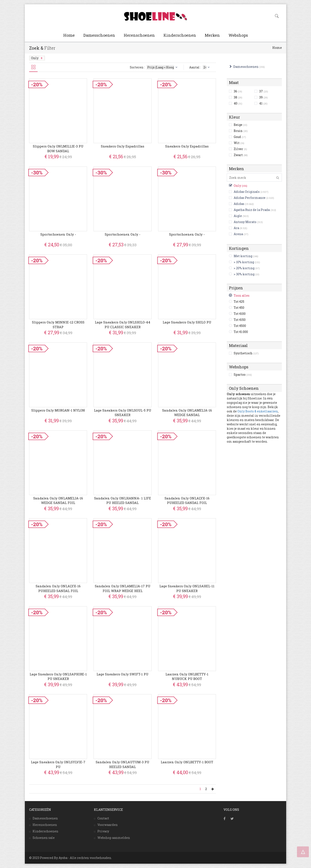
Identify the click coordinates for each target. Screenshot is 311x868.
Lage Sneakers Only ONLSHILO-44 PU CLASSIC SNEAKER (123, 324)
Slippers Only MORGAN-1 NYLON (58, 410)
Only (37, 58)
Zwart (241, 155)
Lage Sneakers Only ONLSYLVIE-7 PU (58, 764)
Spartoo (243, 375)
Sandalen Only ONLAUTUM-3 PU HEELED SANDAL (122, 764)
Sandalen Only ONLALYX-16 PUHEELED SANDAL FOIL (187, 500)
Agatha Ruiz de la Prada (252, 210)
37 (264, 91)
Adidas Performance (250, 198)
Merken (212, 35)
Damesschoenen (99, 35)
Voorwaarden (108, 825)
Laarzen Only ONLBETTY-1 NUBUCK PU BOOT (187, 676)
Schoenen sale (44, 838)
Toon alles (242, 295)
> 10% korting (244, 262)
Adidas (239, 204)
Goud (240, 137)
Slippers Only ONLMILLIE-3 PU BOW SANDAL (58, 148)
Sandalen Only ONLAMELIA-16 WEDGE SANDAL (187, 413)
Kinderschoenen (180, 35)
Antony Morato (245, 222)
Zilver (240, 149)
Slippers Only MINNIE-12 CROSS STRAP (58, 324)
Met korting (243, 256)
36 (238, 91)
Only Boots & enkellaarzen (258, 411)
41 (263, 103)
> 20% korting (244, 268)
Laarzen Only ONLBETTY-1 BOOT (187, 762)
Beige (240, 125)
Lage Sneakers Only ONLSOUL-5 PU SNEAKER (123, 413)
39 (263, 97)
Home (69, 35)
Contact (103, 818)
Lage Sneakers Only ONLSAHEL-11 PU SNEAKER (187, 588)
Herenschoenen (139, 35)
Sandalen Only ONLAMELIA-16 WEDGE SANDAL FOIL (58, 500)
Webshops (238, 35)
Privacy (103, 831)
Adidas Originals (247, 192)
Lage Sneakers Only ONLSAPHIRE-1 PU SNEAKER (58, 676)
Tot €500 (240, 326)
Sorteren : (154, 67)
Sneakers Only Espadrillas (123, 146)
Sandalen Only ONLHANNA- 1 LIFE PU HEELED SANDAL (123, 500)
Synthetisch (246, 353)
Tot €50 (239, 308)
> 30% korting (244, 274)
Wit (239, 143)
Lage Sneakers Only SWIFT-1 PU (122, 674)
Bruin (241, 131)
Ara (236, 228)
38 (238, 97)
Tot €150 (240, 320)
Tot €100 (240, 314)
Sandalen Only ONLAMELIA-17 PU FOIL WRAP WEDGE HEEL (123, 588)
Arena (238, 234)
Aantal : (200, 67)
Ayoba (63, 858)
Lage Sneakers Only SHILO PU (187, 322)
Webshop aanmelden (114, 838)
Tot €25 (239, 302)
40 (238, 103)
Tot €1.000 (241, 332)
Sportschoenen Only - (58, 234)
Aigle (238, 216)
